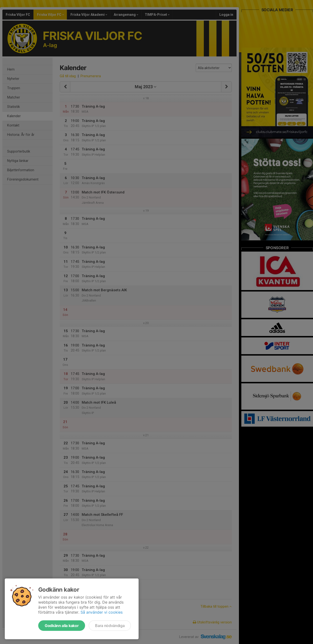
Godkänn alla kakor (62, 626)
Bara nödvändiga (110, 626)
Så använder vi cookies (102, 612)
